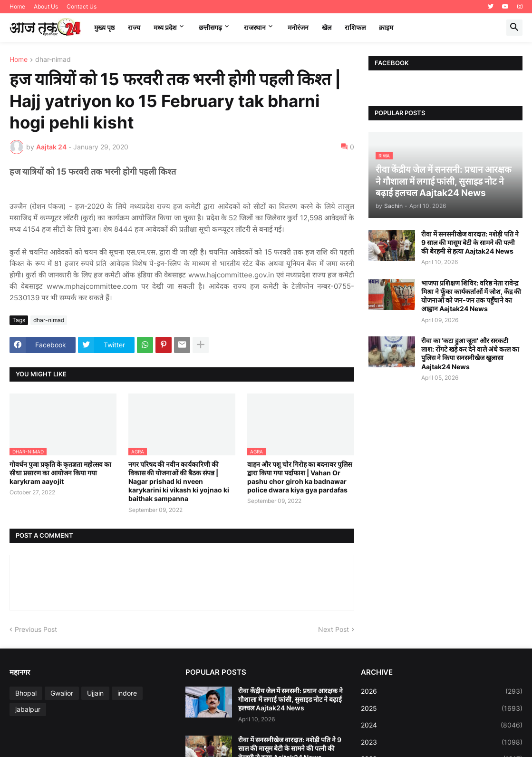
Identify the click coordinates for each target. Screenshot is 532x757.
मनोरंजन (298, 27)
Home (17, 6)
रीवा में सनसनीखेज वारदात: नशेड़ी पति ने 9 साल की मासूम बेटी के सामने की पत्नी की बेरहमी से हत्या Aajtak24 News (470, 242)
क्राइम (386, 27)
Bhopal (26, 693)
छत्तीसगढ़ (210, 27)
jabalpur (28, 709)
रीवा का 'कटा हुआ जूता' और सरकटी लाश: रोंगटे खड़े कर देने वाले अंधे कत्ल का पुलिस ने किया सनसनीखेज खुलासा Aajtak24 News (470, 354)
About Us (46, 6)
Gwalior (62, 693)
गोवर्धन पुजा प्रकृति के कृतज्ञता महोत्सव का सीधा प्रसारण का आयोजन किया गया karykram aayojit (60, 473)
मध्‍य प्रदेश (165, 27)
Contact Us (82, 6)
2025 (442, 708)
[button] (514, 28)
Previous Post (36, 629)
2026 (442, 691)
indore (127, 693)
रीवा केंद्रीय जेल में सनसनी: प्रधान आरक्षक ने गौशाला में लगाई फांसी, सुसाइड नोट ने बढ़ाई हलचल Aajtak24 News (290, 699)
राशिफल (355, 27)
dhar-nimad (53, 60)
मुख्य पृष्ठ (104, 27)
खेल (327, 27)
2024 (442, 725)
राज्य (134, 27)
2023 (442, 742)
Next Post (334, 629)
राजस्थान (255, 27)
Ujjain (95, 693)
